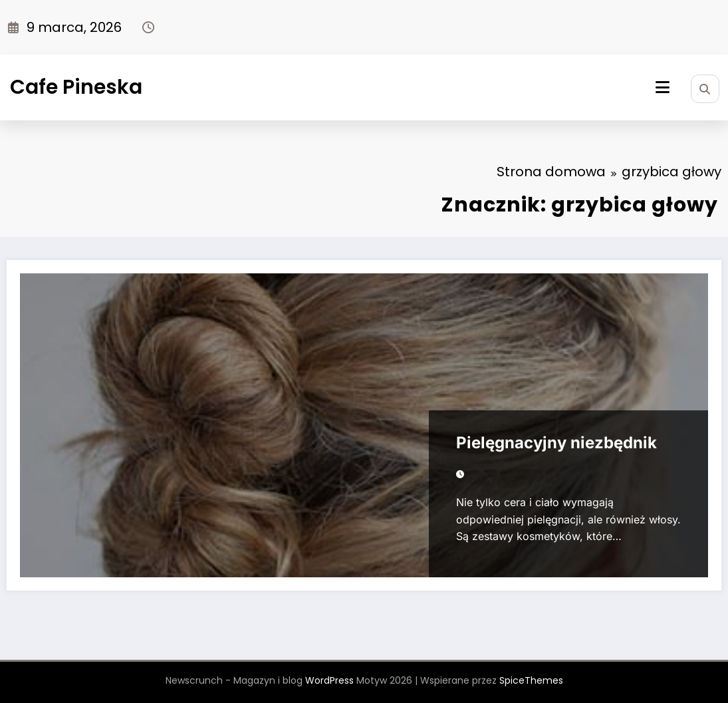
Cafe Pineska (76, 87)
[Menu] (663, 87)
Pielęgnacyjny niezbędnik (556, 443)
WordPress (329, 680)
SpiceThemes (531, 680)
